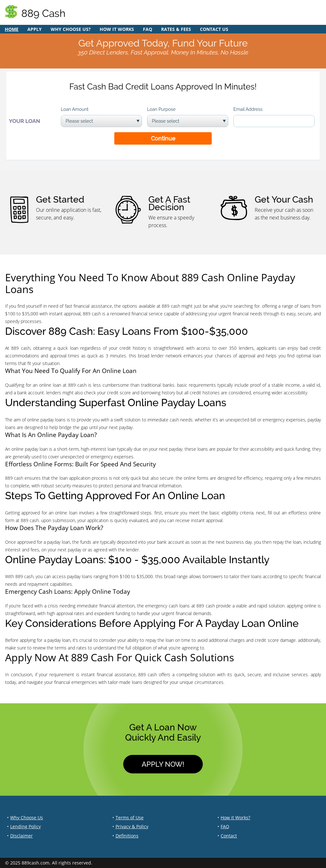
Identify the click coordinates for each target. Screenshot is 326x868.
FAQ (148, 29)
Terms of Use (130, 818)
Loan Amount (75, 109)
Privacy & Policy (132, 826)
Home (12, 29)
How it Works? (235, 818)
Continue (163, 138)
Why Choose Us (27, 818)
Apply (35, 29)
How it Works (117, 29)
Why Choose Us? (71, 29)
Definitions (127, 836)
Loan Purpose (161, 109)
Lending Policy (25, 826)
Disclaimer (21, 836)
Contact (229, 836)
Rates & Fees (176, 29)
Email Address (248, 109)
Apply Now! (163, 764)
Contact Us (214, 29)
